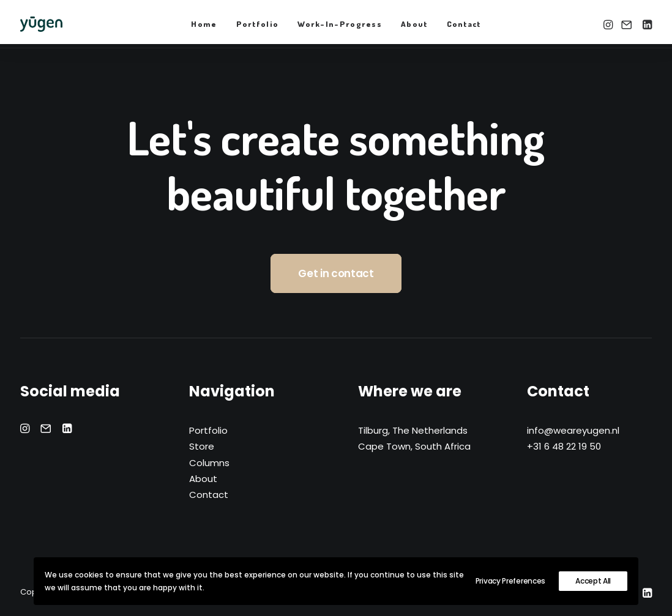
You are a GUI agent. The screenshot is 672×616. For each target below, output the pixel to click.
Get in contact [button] (336, 273)
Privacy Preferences (510, 581)
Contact (464, 24)
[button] (609, 24)
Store (202, 446)
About (414, 24)
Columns (209, 463)
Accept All (593, 581)
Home (204, 24)
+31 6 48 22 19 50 (564, 446)
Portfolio (258, 24)
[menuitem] (204, 24)
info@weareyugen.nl (573, 430)
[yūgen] (41, 24)
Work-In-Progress (340, 24)
